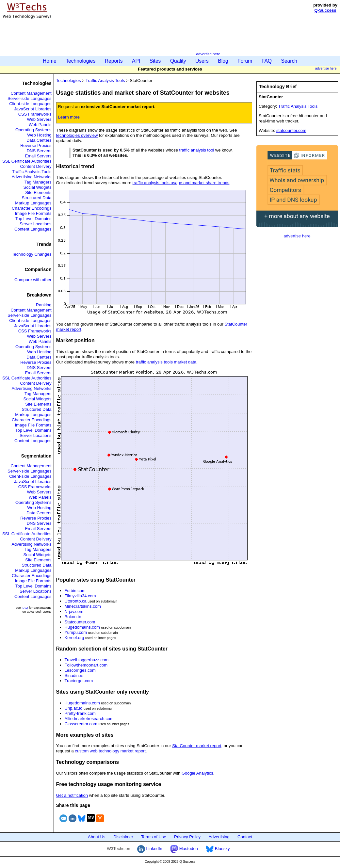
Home (50, 61)
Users (202, 61)
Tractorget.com (79, 681)
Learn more (69, 117)
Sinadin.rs (74, 675)
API (136, 61)
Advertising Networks (31, 177)
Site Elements (38, 193)
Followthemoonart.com (86, 665)
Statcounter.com (80, 622)
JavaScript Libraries (33, 109)
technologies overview (77, 135)
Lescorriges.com (80, 670)
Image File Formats (33, 213)
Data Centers (39, 140)
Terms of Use (154, 837)
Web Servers (39, 119)
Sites (155, 61)
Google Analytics (197, 773)
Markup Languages (33, 203)
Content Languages (33, 229)
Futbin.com (75, 591)
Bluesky (218, 849)
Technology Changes (32, 254)
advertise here (208, 54)
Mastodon (184, 849)
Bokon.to (73, 617)
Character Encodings (32, 208)
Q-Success (325, 10)
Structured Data (36, 198)
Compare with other (33, 280)
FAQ (267, 61)
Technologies (81, 61)
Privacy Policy (187, 837)
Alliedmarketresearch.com (89, 719)
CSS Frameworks (35, 114)
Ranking (44, 305)
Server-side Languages (29, 98)
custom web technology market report (110, 751)
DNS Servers (39, 151)
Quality (178, 61)
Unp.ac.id (74, 708)
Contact (245, 837)
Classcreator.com (81, 724)
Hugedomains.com (82, 627)
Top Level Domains (33, 219)
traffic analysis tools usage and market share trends (181, 183)
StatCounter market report (197, 746)
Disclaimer (123, 837)
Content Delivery (36, 166)
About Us (97, 837)
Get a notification (72, 795)
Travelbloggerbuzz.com (87, 660)
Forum (245, 61)
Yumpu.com (76, 632)
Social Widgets (38, 187)
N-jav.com (74, 611)
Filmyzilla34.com (80, 596)
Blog (223, 61)
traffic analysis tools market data (166, 362)
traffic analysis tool (197, 150)
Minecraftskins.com (83, 606)
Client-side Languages (30, 104)
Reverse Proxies (36, 145)
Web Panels (40, 125)
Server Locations (36, 224)
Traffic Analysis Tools (32, 172)
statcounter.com (291, 130)
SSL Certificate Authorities (27, 161)
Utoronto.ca (76, 601)
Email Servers (38, 156)
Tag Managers (38, 182)
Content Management (31, 93)
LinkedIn (150, 849)
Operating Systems (33, 130)
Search (289, 61)
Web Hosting (39, 135)
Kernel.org (74, 638)
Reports (114, 61)
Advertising (219, 837)
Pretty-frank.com (80, 713)
